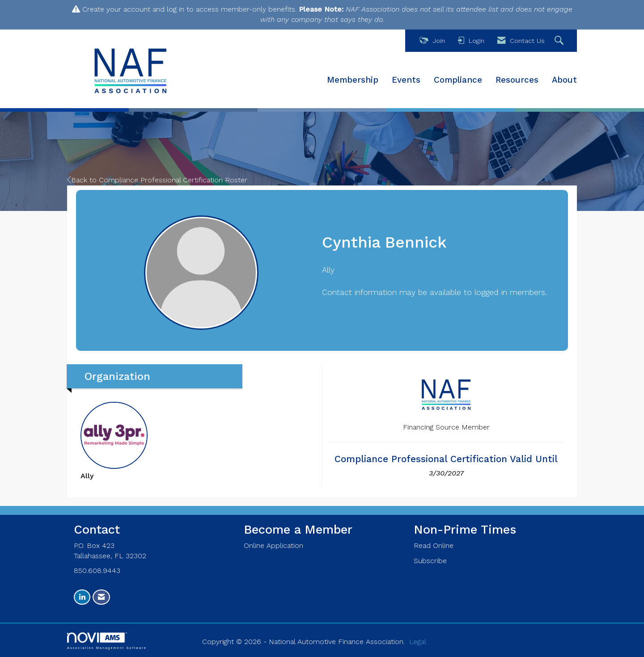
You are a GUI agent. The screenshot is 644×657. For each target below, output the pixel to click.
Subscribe (430, 561)
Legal (418, 642)
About (564, 80)
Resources (517, 80)
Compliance (458, 80)
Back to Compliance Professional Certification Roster (157, 180)
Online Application (273, 545)
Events (406, 80)
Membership (353, 80)
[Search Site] (560, 41)
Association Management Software (107, 641)
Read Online (434, 545)
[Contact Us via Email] (101, 597)
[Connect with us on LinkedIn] (82, 597)
